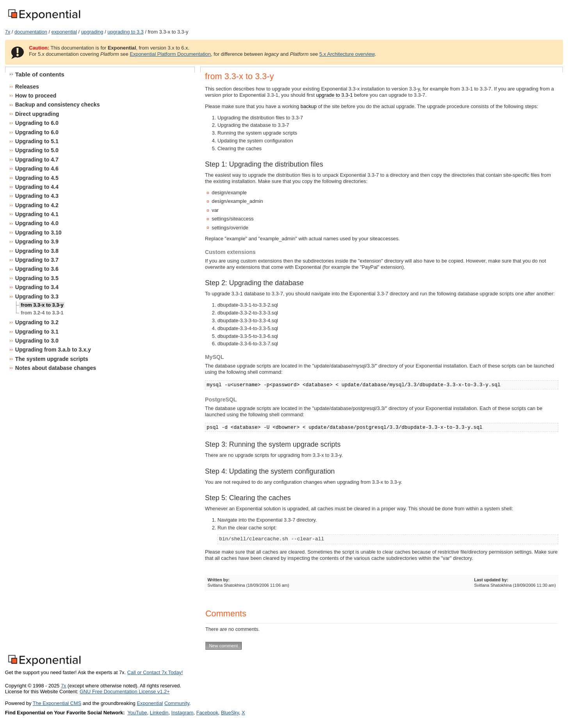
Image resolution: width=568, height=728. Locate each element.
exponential (64, 32)
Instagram (183, 713)
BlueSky (230, 713)
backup (309, 106)
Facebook (207, 713)
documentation (31, 32)
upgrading (92, 32)
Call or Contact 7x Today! (155, 672)
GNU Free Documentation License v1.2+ (125, 692)
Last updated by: (491, 580)
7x (8, 32)
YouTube (137, 713)
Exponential (150, 703)
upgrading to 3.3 (126, 32)
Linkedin (159, 713)
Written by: (219, 580)
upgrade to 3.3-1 (335, 95)
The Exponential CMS (57, 703)
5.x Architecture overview (347, 54)
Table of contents (40, 74)
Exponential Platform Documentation (170, 54)
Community (177, 703)
